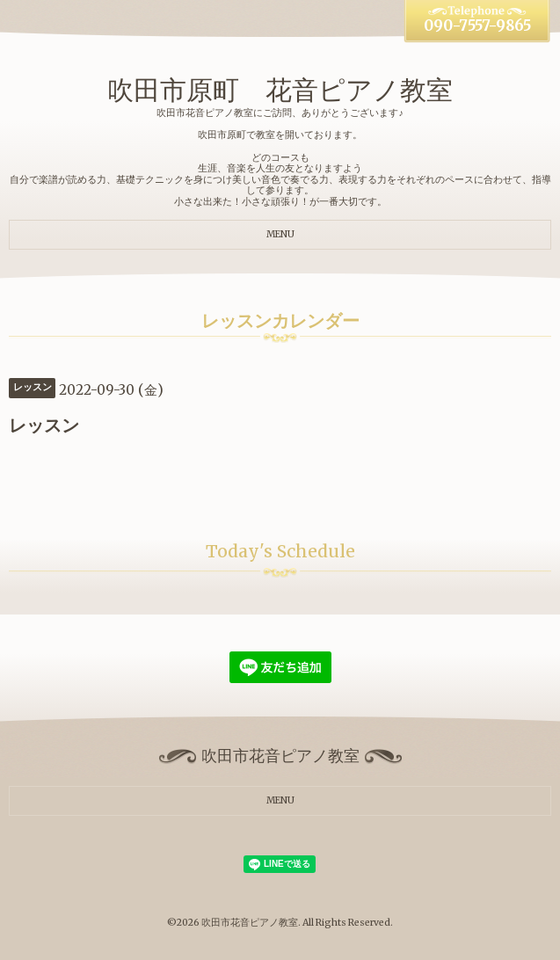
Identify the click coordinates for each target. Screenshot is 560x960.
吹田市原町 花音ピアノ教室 (280, 90)
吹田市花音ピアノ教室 (250, 923)
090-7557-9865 (477, 26)
